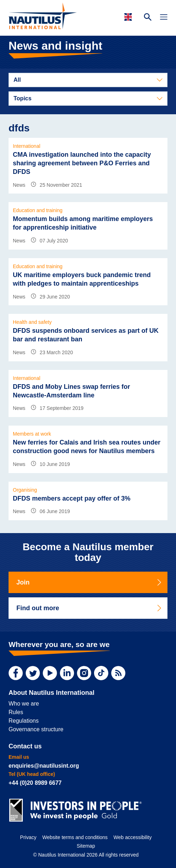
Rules (16, 712)
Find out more (89, 608)
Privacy (28, 837)
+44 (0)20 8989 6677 (35, 783)
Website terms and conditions (75, 837)
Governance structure (36, 729)
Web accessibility (133, 837)
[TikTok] (101, 673)
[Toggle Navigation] (164, 18)
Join (89, 582)
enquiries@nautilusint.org (44, 766)
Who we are (24, 704)
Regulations (24, 721)
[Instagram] (84, 673)
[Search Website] (148, 18)
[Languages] (129, 17)
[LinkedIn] (67, 673)
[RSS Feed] (118, 673)
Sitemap (86, 846)
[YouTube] (50, 673)
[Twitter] (33, 673)
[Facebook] (16, 673)
